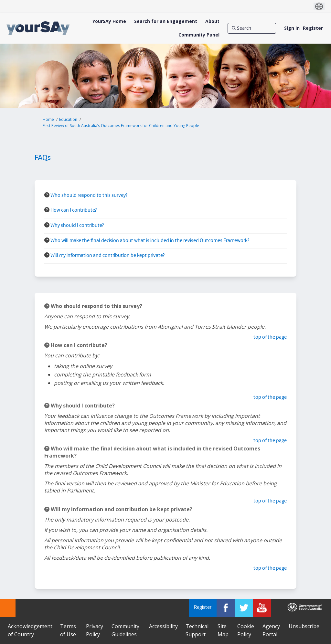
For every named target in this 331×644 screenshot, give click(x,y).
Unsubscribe (304, 626)
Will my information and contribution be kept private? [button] (107, 256)
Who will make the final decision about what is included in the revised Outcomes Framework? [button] (150, 241)
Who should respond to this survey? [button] (89, 196)
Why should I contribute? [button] (77, 226)
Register (313, 28)
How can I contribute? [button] (74, 211)
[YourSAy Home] (109, 21)
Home (48, 119)
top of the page (270, 338)
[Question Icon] (47, 195)
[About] (212, 21)
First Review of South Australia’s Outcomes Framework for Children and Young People (121, 126)
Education (68, 119)
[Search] (252, 28)
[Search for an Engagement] (166, 21)
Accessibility (163, 626)
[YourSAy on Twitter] (244, 608)
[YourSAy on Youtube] (262, 608)
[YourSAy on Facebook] (226, 608)
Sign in (292, 28)
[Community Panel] (199, 35)
